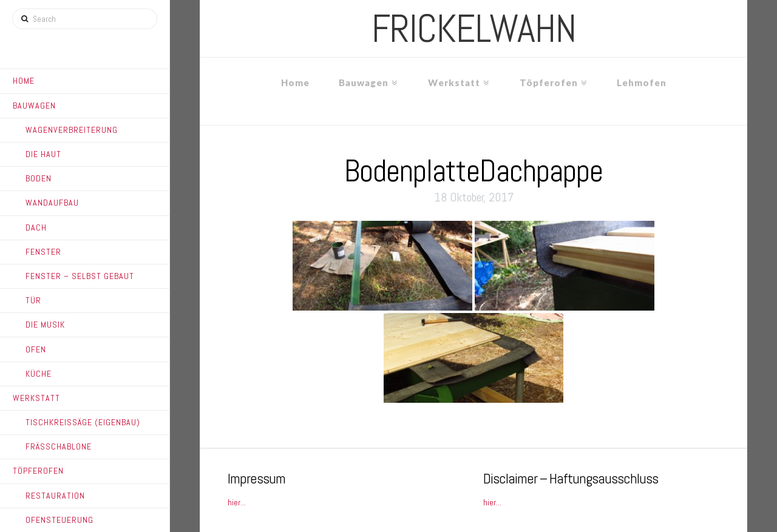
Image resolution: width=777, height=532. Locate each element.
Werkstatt (36, 398)
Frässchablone (59, 446)
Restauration (55, 496)
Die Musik (45, 325)
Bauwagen (34, 106)
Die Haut (43, 154)
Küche (39, 374)
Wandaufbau (52, 203)
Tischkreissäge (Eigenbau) (83, 422)
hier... (237, 502)
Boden (39, 178)
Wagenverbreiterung (72, 130)
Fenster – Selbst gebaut (80, 276)
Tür (33, 300)
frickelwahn (474, 29)
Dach (36, 227)
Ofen (36, 349)
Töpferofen (38, 471)
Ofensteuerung (59, 520)
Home (24, 81)
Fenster (43, 252)
